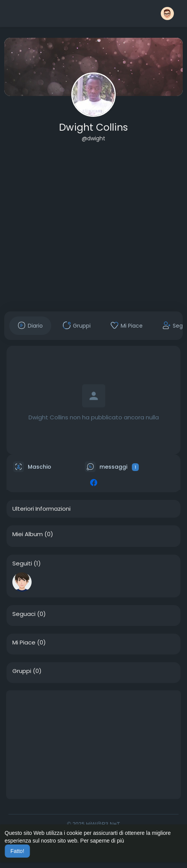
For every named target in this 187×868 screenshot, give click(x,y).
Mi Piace (24, 643)
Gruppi (22, 671)
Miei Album (28, 534)
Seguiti (22, 564)
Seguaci (24, 614)
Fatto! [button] (17, 851)
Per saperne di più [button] (102, 841)
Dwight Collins (93, 127)
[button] (167, 13)
